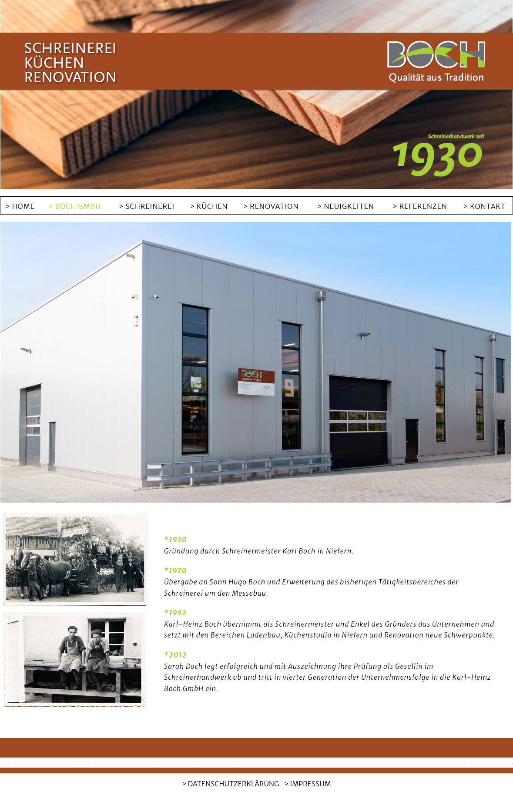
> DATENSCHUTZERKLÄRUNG (230, 784)
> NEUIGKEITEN (346, 206)
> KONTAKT (484, 206)
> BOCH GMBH (75, 206)
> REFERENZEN (420, 206)
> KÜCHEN (209, 206)
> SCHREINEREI (147, 206)
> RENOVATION (271, 206)
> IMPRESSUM (308, 784)
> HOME (20, 206)
